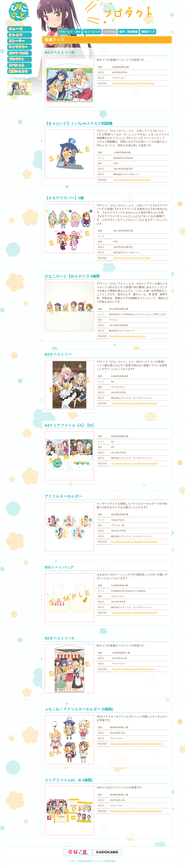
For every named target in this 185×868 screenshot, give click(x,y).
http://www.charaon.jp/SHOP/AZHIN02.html (133, 83)
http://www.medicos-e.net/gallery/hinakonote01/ (134, 403)
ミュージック (92, 32)
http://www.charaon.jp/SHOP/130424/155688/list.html (136, 744)
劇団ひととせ (20, 71)
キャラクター (20, 47)
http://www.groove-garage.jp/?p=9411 (128, 336)
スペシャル (20, 65)
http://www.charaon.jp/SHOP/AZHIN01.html (133, 669)
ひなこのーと (19, 12)
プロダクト (20, 59)
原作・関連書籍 (129, 32)
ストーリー (20, 41)
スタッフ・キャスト (20, 53)
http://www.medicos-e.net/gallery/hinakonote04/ (134, 613)
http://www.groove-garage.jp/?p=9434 (132, 180)
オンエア (20, 35)
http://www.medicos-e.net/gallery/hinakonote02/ (134, 463)
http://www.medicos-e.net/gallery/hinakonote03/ (134, 542)
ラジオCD (110, 32)
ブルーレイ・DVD (70, 32)
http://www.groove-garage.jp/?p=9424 (132, 258)
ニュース (20, 29)
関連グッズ (148, 32)
